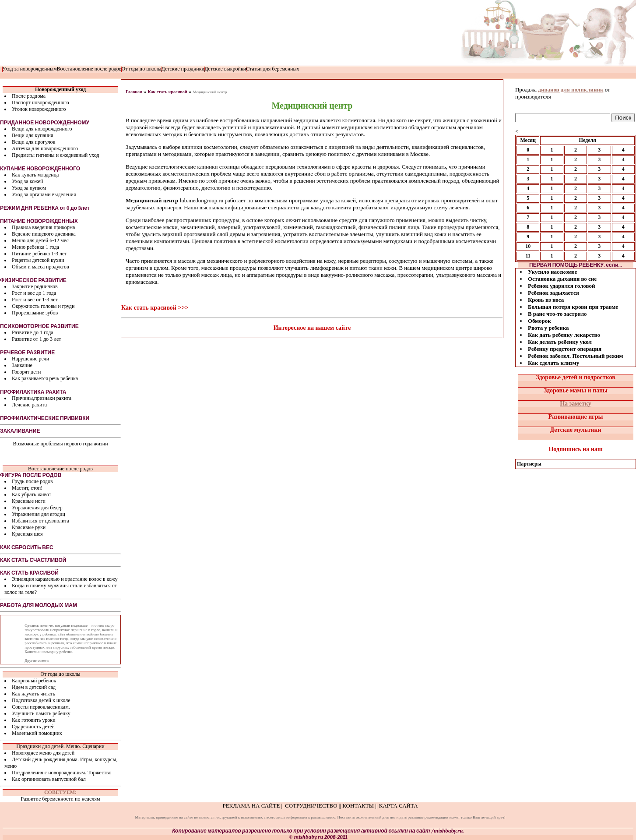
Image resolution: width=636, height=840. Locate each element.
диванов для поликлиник (571, 90)
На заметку (576, 404)
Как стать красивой (167, 92)
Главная (134, 92)
